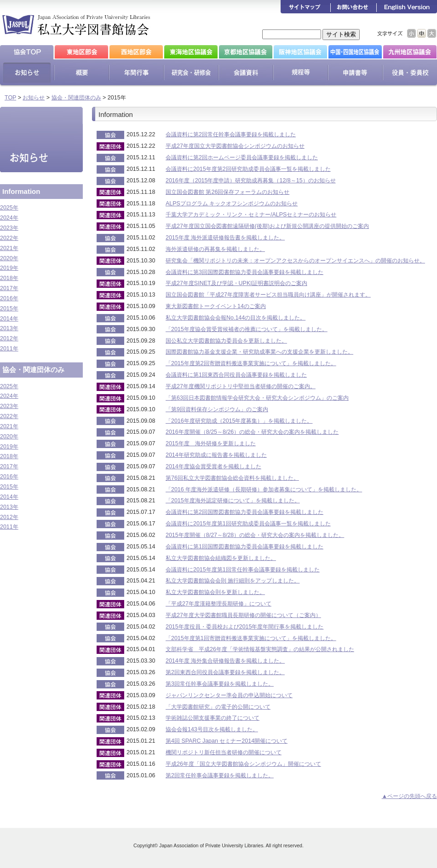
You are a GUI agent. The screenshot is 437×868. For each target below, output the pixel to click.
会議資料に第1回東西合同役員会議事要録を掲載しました (236, 375)
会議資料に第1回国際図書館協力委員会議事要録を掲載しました (244, 547)
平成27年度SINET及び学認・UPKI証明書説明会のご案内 (236, 283)
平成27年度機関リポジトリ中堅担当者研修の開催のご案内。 (241, 386)
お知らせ (34, 98)
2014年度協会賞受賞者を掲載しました (213, 466)
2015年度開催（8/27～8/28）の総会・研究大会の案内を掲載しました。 (255, 535)
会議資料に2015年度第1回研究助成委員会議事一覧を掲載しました (248, 524)
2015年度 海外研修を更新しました (211, 443)
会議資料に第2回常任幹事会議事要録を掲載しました (231, 134)
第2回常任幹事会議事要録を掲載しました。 (220, 775)
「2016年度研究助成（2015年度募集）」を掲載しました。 (239, 421)
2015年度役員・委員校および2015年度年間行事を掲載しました (244, 627)
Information (21, 191)
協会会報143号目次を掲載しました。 (212, 729)
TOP (10, 98)
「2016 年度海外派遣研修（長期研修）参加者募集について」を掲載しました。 (264, 489)
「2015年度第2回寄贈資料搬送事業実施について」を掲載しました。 (251, 363)
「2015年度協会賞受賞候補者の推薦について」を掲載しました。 (247, 329)
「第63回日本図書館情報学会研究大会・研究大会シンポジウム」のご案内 (257, 398)
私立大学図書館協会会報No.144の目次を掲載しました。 (236, 318)
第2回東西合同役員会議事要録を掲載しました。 (225, 672)
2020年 (9, 258)
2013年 (9, 328)
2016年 (9, 298)
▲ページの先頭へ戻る (409, 796)
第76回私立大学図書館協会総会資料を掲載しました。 (232, 478)
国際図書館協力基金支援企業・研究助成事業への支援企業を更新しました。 (259, 352)
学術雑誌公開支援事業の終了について (213, 718)
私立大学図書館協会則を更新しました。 (215, 592)
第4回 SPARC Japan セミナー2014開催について (227, 741)
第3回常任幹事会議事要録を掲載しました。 (220, 684)
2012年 (9, 338)
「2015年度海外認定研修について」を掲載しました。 (233, 501)
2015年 (9, 309)
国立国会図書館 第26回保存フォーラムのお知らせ (227, 192)
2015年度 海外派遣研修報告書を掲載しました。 (225, 238)
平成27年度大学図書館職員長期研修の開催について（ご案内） (243, 615)
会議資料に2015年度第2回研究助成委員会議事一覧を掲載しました (248, 169)
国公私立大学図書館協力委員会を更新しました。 (226, 341)
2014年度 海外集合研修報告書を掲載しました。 (225, 661)
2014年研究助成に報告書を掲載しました (216, 455)
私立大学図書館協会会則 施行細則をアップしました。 (233, 581)
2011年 (9, 349)
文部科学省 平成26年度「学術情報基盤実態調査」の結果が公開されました (260, 649)
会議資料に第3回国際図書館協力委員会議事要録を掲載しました (244, 272)
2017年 (9, 288)
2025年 (9, 208)
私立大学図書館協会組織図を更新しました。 (221, 558)
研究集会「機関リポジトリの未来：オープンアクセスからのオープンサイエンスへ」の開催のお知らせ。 (295, 261)
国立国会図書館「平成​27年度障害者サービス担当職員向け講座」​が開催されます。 (268, 295)
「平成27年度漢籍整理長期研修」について (218, 604)
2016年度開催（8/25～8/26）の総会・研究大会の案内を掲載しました (252, 432)
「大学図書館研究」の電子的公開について (218, 707)
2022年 (9, 238)
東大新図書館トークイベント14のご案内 (216, 306)
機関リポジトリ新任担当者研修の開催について (224, 752)
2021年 (9, 248)
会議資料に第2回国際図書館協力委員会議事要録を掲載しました (244, 512)
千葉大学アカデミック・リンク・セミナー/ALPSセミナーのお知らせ (251, 215)
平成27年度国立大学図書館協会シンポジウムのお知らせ (235, 146)
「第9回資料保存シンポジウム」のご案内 (217, 409)
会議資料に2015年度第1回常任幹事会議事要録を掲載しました (243, 570)
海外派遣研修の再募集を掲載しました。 (215, 249)
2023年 (9, 228)
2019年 (9, 268)
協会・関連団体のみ (76, 98)
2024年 (9, 218)
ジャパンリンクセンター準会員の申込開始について (229, 695)
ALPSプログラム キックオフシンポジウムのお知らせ (232, 204)
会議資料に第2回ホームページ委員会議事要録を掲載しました (242, 157)
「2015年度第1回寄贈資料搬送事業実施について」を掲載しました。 (251, 638)
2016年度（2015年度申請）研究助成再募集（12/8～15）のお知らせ (251, 181)
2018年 (9, 278)
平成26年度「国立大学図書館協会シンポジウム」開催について (243, 764)
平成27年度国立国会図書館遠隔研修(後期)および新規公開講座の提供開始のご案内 (267, 226)
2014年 (9, 319)
